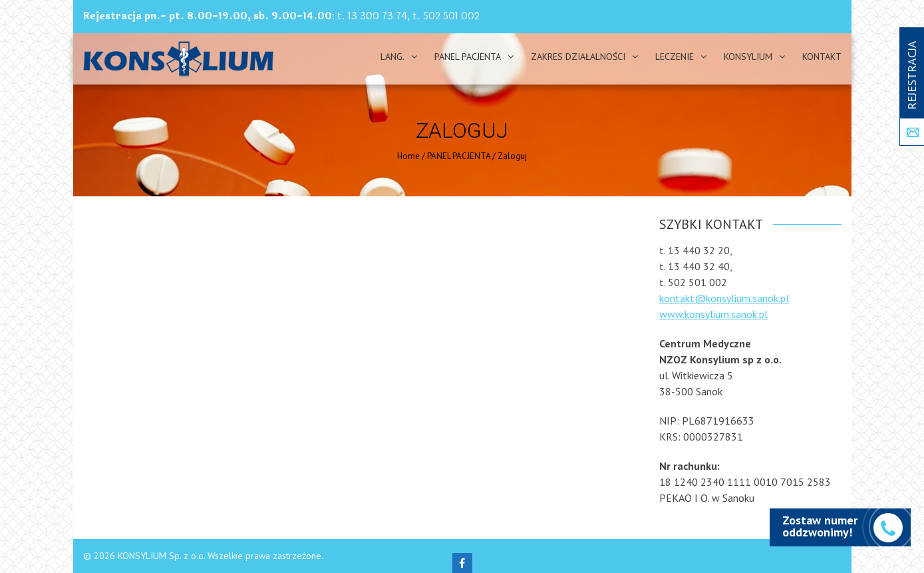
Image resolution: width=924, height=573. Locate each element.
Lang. (392, 57)
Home (408, 156)
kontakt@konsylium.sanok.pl (724, 298)
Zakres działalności (578, 57)
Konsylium (748, 57)
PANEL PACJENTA (468, 57)
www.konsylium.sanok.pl (713, 314)
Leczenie (675, 57)
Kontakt (822, 57)
